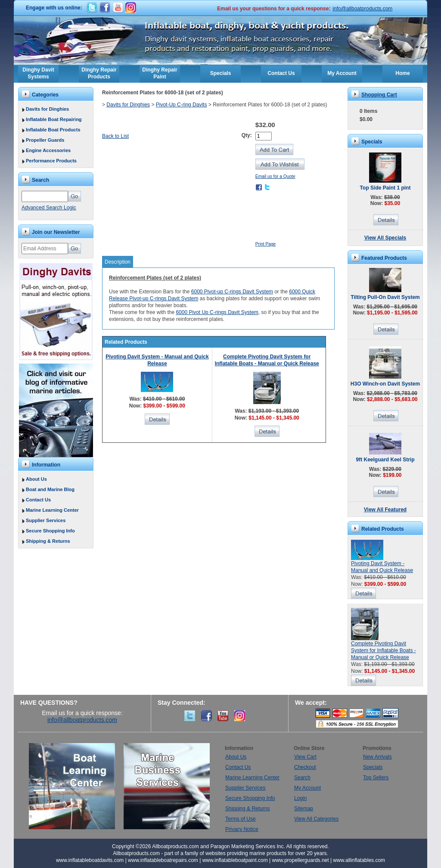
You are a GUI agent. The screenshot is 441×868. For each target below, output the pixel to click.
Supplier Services (46, 520)
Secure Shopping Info (50, 531)
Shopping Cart (379, 95)
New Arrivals (377, 757)
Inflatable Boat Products (53, 130)
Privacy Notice (242, 829)
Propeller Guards (45, 140)
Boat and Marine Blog (50, 489)
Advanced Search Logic (49, 208)
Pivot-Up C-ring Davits (182, 105)
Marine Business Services (167, 786)
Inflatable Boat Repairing (54, 119)
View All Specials (385, 238)
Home (402, 73)
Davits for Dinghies (47, 109)
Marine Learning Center (52, 510)
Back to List (115, 136)
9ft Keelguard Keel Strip (385, 460)
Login (300, 798)
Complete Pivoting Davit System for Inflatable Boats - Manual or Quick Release (384, 650)
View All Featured (385, 510)
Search (302, 778)
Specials (221, 73)
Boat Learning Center (76, 786)
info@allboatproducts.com (362, 9)
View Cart (305, 757)
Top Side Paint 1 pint (385, 188)
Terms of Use (241, 819)
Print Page (266, 244)
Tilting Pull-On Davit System (385, 297)
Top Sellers (376, 778)
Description (118, 262)
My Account (342, 73)
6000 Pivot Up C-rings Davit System (217, 312)
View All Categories (316, 819)
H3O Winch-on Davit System (385, 384)
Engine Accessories (48, 150)
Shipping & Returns (48, 541)
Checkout (305, 767)
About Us (36, 479)
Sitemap (304, 809)
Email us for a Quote (275, 176)
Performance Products (51, 161)
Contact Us (281, 73)
